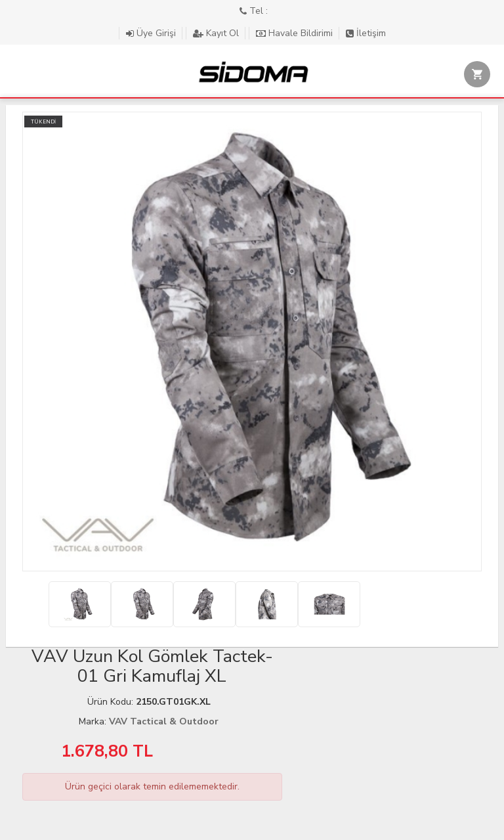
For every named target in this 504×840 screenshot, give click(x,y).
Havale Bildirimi (296, 33)
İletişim (366, 33)
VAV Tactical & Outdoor (164, 721)
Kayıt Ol (217, 33)
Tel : (254, 11)
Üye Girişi (152, 33)
